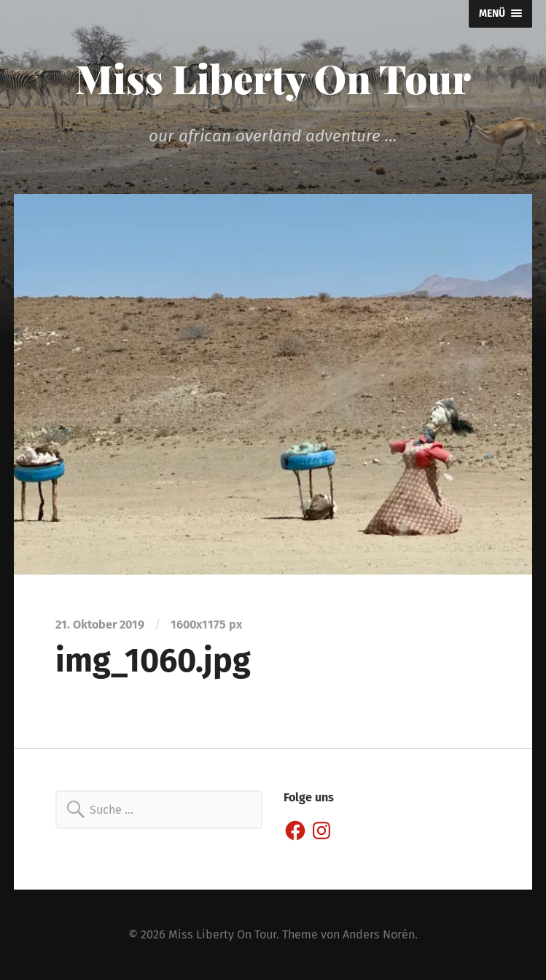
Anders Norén (379, 934)
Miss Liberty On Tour (273, 78)
